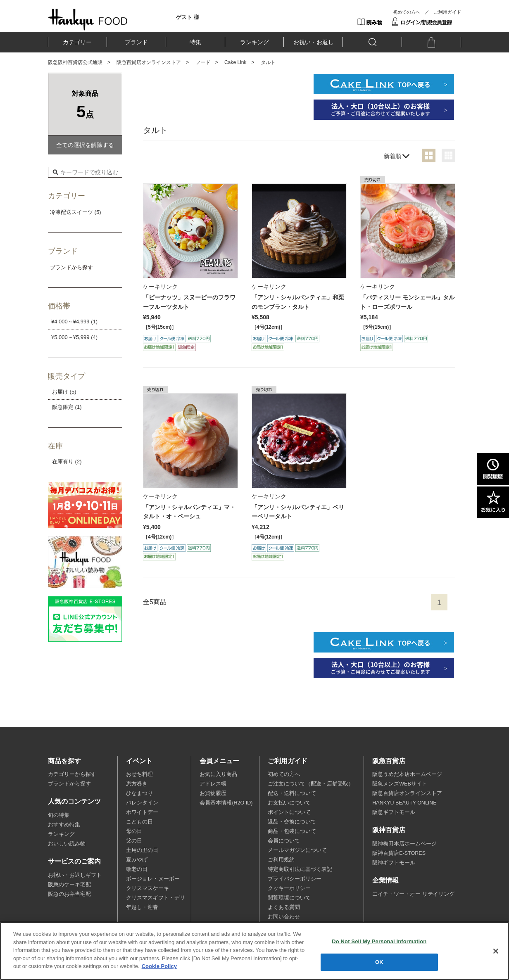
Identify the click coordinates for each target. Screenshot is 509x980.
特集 (195, 42)
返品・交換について (292, 822)
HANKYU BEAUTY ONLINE (404, 803)
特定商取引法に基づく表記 (300, 869)
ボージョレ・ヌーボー (153, 879)
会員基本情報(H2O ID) (226, 803)
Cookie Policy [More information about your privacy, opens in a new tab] (159, 966)
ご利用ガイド (447, 12)
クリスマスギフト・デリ (156, 898)
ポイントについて (289, 812)
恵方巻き (137, 784)
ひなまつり (139, 793)
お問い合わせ (284, 917)
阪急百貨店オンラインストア (149, 62)
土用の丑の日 (142, 850)
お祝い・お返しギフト (75, 875)
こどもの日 (139, 822)
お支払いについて (289, 803)
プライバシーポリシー (295, 879)
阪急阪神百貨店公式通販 (75, 62)
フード (203, 62)
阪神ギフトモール (394, 863)
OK (379, 962)
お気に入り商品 (218, 774)
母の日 (134, 831)
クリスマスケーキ (147, 888)
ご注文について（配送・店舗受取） (311, 784)
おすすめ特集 (64, 825)
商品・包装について (292, 831)
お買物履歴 (213, 793)
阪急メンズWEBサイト (400, 784)
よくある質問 (284, 907)
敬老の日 (137, 869)
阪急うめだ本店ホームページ (407, 774)
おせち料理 (139, 774)
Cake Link (235, 62)
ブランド (136, 42)
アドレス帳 (213, 784)
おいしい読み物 (67, 844)
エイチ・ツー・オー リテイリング (413, 894)
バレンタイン (142, 803)
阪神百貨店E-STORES (399, 853)
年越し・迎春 (142, 907)
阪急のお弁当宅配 (69, 894)
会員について (284, 841)
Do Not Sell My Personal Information (379, 941)
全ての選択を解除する (85, 145)
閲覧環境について (289, 898)
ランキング (254, 42)
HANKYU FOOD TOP (88, 19)
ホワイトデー (142, 812)
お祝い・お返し (314, 42)
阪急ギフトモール (394, 812)
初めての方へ (407, 12)
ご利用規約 (281, 860)
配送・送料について (292, 793)
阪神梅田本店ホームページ (404, 844)
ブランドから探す (69, 784)
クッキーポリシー (289, 888)
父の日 (134, 841)
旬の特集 (59, 815)
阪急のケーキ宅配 (69, 885)
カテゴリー (77, 42)
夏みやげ (137, 860)
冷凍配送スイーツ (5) (76, 212)
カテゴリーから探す (72, 774)
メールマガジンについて (297, 850)
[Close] (496, 951)
